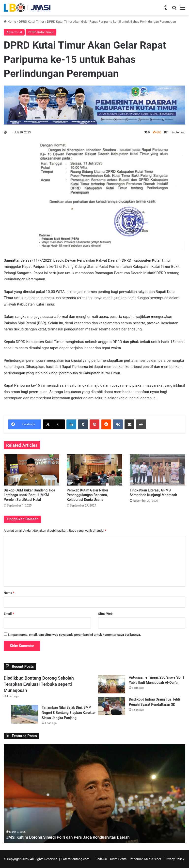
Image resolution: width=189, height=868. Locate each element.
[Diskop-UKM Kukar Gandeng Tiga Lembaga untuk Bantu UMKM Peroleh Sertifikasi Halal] (31, 470)
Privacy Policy (174, 859)
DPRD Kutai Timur (32, 22)
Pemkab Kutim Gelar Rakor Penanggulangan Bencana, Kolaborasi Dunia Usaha (87, 495)
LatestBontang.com (76, 859)
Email (9, 614)
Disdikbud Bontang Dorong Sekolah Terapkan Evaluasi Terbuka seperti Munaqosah (39, 684)
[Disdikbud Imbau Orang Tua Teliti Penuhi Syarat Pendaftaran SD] (112, 706)
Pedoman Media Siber (146, 859)
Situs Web (105, 614)
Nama (9, 593)
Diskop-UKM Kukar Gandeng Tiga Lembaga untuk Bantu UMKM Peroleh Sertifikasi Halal (29, 495)
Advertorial (14, 32)
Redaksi (101, 859)
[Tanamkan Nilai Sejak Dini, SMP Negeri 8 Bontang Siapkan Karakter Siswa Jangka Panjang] (25, 714)
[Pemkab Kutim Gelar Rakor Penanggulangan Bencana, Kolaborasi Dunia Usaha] (94, 470)
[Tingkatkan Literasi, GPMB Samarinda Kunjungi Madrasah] (157, 470)
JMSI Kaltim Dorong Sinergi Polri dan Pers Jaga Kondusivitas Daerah (74, 837)
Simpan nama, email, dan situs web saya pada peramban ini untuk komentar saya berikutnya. (74, 635)
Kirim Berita (118, 859)
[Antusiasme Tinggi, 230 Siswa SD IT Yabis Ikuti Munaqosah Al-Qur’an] (112, 684)
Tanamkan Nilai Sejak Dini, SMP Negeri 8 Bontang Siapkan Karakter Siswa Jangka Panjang (69, 713)
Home (10, 22)
